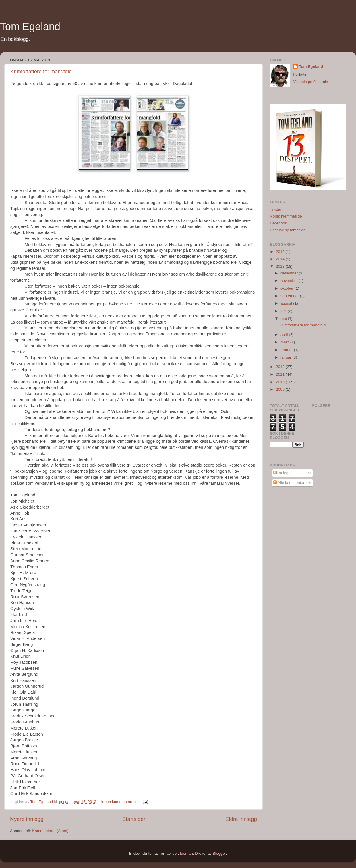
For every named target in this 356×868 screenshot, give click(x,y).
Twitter (276, 209)
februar (287, 350)
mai (284, 318)
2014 (281, 259)
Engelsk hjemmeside (288, 230)
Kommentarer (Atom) (50, 831)
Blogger (219, 853)
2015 (281, 252)
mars (285, 342)
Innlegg (282, 473)
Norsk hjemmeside (286, 216)
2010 (281, 382)
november (290, 281)
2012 (281, 367)
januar (286, 357)
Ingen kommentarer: (119, 802)
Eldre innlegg (241, 819)
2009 (281, 389)
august (287, 303)
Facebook (278, 223)
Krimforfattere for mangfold (41, 72)
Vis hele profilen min (310, 82)
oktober (288, 288)
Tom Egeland (30, 27)
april (285, 335)
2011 (281, 374)
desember (290, 273)
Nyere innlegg (27, 819)
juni (284, 311)
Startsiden (135, 819)
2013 (281, 266)
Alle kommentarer (291, 483)
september (290, 296)
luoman (186, 853)
